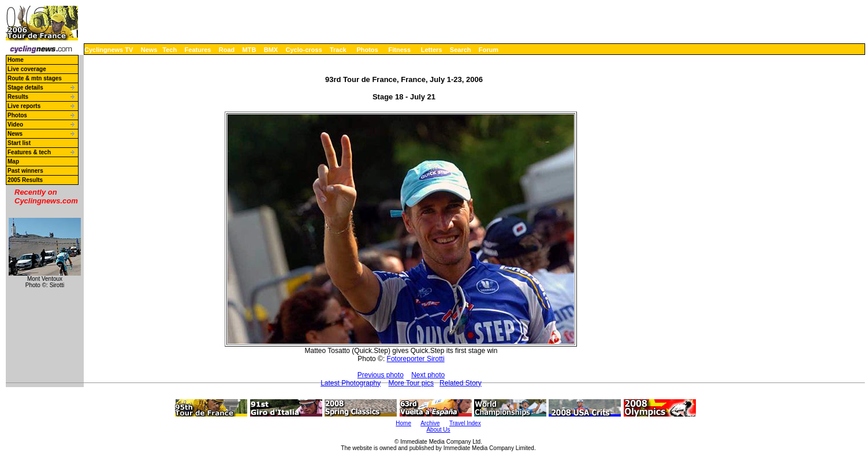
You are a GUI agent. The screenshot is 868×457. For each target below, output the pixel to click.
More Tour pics (411, 383)
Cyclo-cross (304, 50)
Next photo (428, 375)
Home (16, 60)
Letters (432, 50)
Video (15, 125)
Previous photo (381, 375)
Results (18, 97)
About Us (438, 430)
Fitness (399, 50)
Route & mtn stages (35, 78)
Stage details (25, 88)
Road (227, 50)
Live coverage (27, 69)
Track (338, 50)
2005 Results (25, 180)
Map (13, 161)
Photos (367, 50)
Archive (430, 423)
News (149, 50)
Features (198, 50)
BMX (271, 50)
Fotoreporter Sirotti (416, 359)
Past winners (25, 171)
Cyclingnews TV (109, 50)
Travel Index (465, 423)
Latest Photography (351, 383)
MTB (249, 50)
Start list (19, 143)
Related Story (461, 383)
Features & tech (29, 152)
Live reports (24, 106)
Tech (169, 50)
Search (461, 50)
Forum (489, 50)
